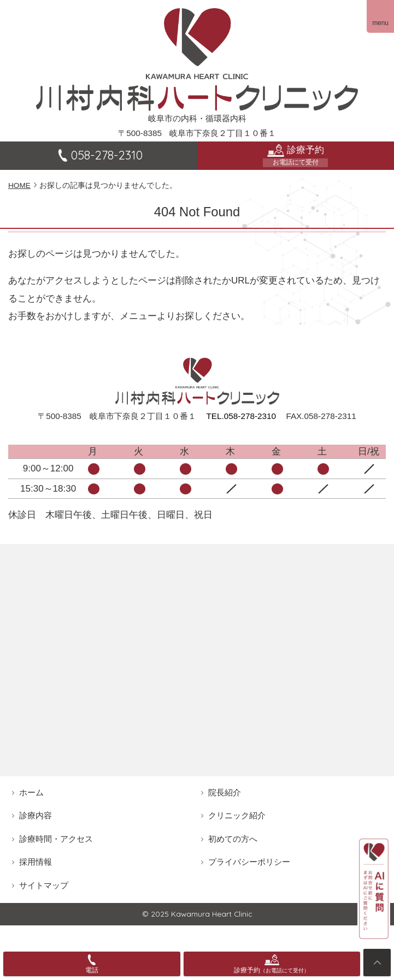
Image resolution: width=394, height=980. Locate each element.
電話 (92, 970)
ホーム (31, 792)
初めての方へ (233, 839)
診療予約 (296, 156)
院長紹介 (225, 792)
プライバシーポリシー (249, 862)
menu (380, 23)
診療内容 (36, 815)
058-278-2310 (98, 155)
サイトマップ (44, 885)
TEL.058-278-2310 (241, 416)
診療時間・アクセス (56, 839)
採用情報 (36, 862)
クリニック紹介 (237, 815)
